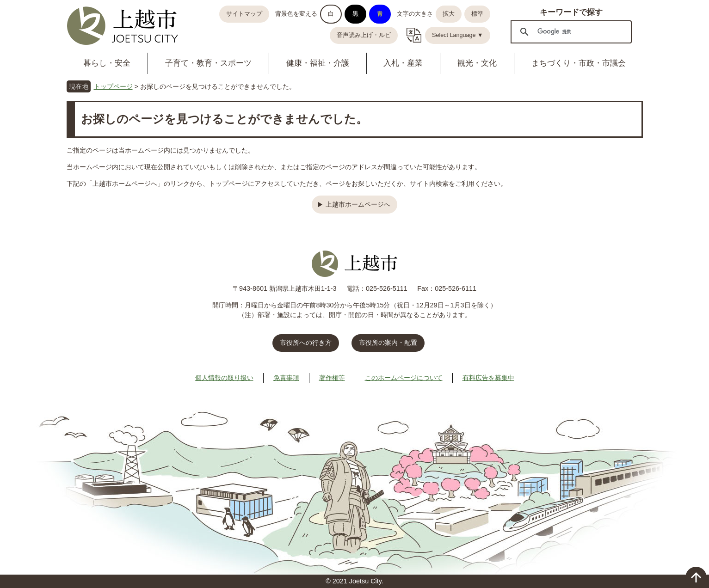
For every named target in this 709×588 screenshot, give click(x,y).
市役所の (388, 343)
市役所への (306, 343)
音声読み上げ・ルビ (364, 35)
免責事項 (286, 378)
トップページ (113, 86)
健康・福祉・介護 (318, 63)
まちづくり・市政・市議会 (579, 63)
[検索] (570, 31)
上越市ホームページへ (358, 204)
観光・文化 (477, 63)
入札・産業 (403, 63)
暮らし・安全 (107, 63)
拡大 (449, 14)
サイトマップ (244, 14)
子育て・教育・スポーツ (208, 63)
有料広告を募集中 (488, 378)
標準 (477, 14)
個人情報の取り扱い (224, 378)
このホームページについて (404, 378)
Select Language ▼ (458, 35)
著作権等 (332, 378)
